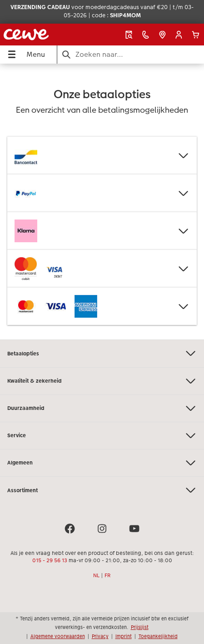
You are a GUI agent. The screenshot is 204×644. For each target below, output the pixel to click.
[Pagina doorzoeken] (131, 54)
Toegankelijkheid (158, 636)
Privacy (100, 636)
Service (102, 436)
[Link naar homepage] (40, 35)
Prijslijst (140, 627)
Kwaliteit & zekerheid (102, 381)
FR (108, 575)
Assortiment (102, 490)
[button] (179, 35)
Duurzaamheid (102, 408)
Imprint (124, 636)
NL (96, 575)
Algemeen (102, 463)
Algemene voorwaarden (58, 636)
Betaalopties (102, 353)
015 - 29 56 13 (50, 560)
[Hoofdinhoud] (102, 202)
